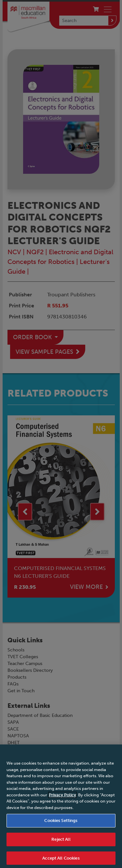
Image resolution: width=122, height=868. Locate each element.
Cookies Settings (61, 823)
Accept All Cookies (61, 861)
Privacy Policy (62, 797)
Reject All (61, 842)
